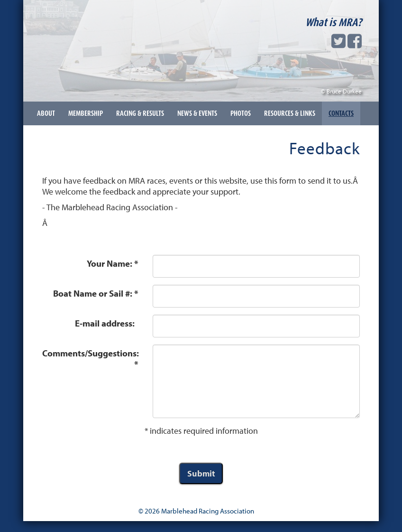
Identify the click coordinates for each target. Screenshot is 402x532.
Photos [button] (241, 113)
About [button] (46, 113)
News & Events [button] (197, 113)
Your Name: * (113, 263)
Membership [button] (86, 113)
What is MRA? (333, 22)
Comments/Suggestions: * (91, 359)
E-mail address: (107, 323)
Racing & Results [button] (140, 113)
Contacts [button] (341, 113)
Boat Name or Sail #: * (96, 293)
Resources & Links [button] (290, 113)
